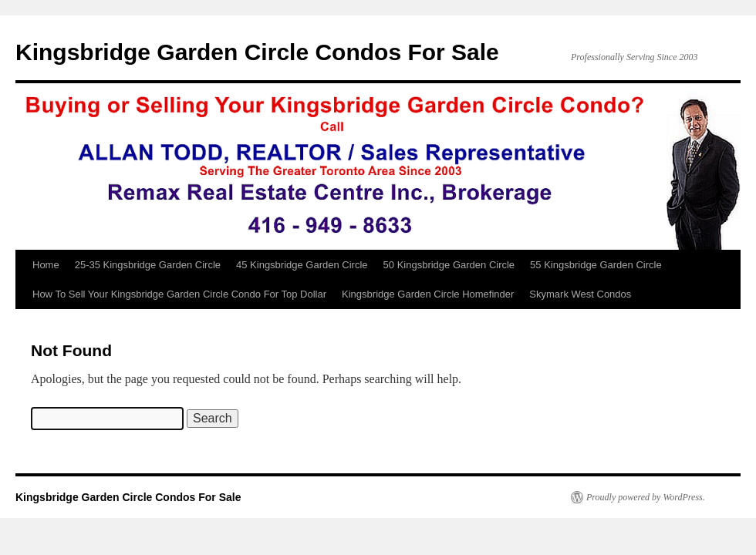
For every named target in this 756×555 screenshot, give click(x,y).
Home (46, 265)
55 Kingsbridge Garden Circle (596, 265)
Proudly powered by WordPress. (646, 497)
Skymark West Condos (580, 294)
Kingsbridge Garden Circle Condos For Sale (257, 52)
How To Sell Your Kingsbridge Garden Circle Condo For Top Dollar (179, 294)
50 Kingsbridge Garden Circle (449, 265)
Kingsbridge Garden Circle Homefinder (428, 294)
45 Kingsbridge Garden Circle (302, 265)
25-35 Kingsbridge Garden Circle (148, 265)
